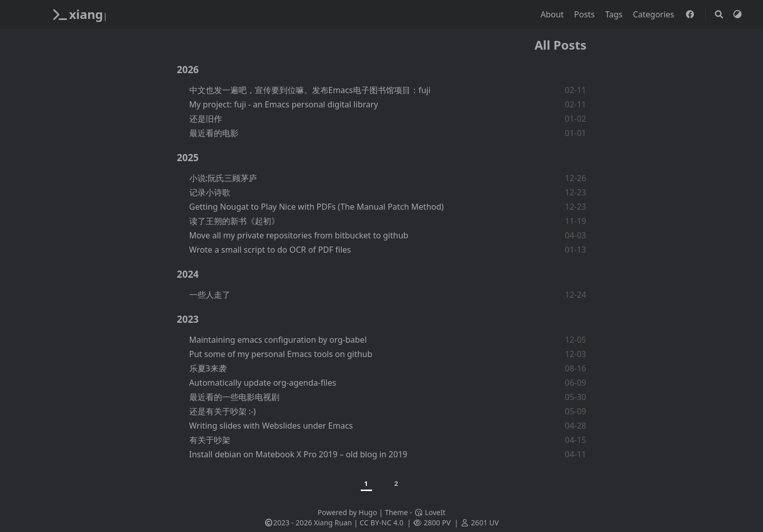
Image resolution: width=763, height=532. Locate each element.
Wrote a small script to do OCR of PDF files (270, 250)
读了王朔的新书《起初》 (234, 221)
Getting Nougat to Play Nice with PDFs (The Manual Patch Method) (317, 207)
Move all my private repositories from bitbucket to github (299, 235)
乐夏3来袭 (208, 368)
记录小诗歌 (210, 192)
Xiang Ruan (333, 523)
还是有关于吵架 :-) (223, 411)
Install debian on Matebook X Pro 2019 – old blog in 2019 (298, 454)
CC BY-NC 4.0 (381, 523)
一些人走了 (210, 295)
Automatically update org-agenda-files (263, 383)
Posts (586, 14)
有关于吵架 (210, 440)
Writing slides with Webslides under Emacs (271, 426)
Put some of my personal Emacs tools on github (281, 354)
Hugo (368, 512)
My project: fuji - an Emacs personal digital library (284, 104)
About (553, 14)
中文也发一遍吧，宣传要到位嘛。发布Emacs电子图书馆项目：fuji (310, 90)
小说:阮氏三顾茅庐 (223, 178)
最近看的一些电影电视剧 (234, 397)
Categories (655, 14)
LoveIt (430, 512)
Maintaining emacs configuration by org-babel (278, 340)
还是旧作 (206, 119)
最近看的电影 (214, 133)
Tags (615, 14)
